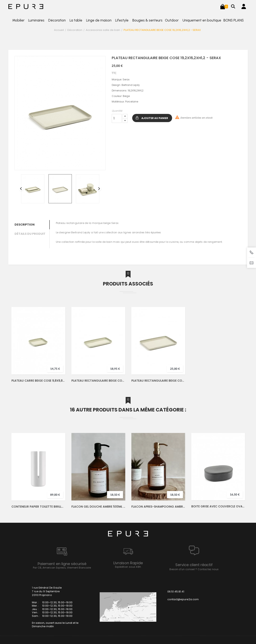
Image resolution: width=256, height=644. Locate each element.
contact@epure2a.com (183, 599)
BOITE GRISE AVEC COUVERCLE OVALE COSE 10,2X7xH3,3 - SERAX (218, 506)
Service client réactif (194, 565)
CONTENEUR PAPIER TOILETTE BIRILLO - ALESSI (38, 507)
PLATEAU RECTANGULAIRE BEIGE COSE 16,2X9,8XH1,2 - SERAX (98, 381)
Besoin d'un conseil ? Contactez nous (194, 569)
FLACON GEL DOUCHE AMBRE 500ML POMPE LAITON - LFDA (98, 507)
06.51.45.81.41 (176, 592)
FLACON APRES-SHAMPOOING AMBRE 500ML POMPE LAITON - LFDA (158, 507)
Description (25, 225)
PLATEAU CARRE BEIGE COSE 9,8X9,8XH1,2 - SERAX (38, 381)
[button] (223, 7)
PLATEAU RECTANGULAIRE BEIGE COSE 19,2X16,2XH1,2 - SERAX (158, 381)
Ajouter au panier (155, 118)
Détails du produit (30, 234)
